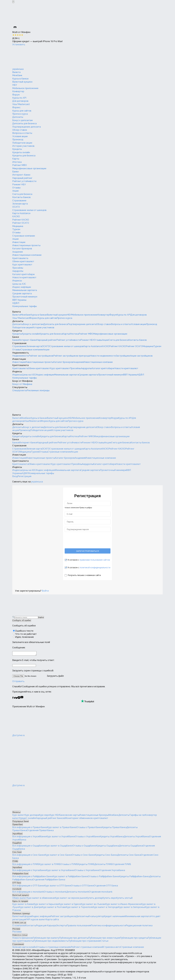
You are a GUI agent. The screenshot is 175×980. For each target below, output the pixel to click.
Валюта (16, 72)
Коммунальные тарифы (25, 306)
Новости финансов (22, 939)
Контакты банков (21, 197)
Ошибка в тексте (24, 631)
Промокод (18, 140)
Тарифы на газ (137, 816)
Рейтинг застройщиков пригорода (72, 356)
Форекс (16, 107)
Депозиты (18, 117)
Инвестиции (19, 242)
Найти (41, 617)
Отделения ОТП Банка (106, 886)
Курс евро (44, 816)
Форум (16, 95)
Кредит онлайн (27, 819)
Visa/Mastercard (21, 104)
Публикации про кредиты (134, 939)
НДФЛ (16, 303)
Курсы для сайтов (22, 111)
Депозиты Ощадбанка (131, 846)
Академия (17, 252)
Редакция (42, 926)
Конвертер (18, 91)
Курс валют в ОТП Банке (58, 886)
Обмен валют (20, 899)
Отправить (18, 682)
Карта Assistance (21, 213)
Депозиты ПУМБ (103, 865)
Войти (45, 591)
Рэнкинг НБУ (19, 184)
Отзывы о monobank (55, 893)
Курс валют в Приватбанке (62, 828)
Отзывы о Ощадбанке (84, 846)
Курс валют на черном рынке (71, 899)
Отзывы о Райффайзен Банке (104, 877)
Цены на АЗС (19, 284)
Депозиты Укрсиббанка (137, 837)
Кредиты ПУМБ (86, 865)
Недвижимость (21, 353)
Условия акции (20, 136)
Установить (19, 44)
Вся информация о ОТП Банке (28, 886)
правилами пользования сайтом (95, 560)
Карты (16, 159)
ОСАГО (16, 207)
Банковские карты (69, 816)
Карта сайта (52, 920)
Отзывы (16, 188)
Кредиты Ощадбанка (108, 846)
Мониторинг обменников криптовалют (86, 819)
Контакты (31, 926)
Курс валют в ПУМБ (50, 865)
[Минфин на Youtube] (22, 699)
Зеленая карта (20, 204)
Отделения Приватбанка (40, 831)
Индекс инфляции (22, 287)
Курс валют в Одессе (70, 905)
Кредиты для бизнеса (24, 156)
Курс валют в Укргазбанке (60, 871)
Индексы (17, 281)
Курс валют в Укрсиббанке (61, 837)
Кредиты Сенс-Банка (106, 856)
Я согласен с (89, 560)
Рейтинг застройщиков (41, 356)
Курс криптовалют (22, 265)
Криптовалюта (20, 258)
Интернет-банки (21, 175)
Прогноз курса (20, 114)
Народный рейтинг (22, 178)
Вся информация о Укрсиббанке (29, 837)
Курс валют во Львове (93, 905)
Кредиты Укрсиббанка (112, 837)
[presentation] (87, 540)
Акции (15, 191)
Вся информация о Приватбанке (30, 828)
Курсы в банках (20, 79)
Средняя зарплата (22, 294)
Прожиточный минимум (25, 297)
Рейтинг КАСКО (21, 220)
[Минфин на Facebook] (13, 699)
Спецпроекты (20, 387)
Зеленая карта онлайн (24, 948)
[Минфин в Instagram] (19, 699)
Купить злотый (124, 899)
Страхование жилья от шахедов (29, 210)
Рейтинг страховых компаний (87, 948)
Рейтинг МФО (20, 165)
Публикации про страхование (84, 942)
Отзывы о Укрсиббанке (87, 837)
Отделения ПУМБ (122, 865)
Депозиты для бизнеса (24, 123)
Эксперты (61, 926)
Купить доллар (94, 899)
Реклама (17, 932)
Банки (15, 172)
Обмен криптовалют (23, 261)
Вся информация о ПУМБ (26, 865)
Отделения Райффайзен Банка (49, 880)
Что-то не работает (26, 634)
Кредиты (17, 149)
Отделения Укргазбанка (112, 871)
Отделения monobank (101, 893)
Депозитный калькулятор (90, 917)
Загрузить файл (38, 677)
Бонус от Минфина (22, 381)
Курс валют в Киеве (23, 905)
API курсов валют (36, 920)
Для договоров (20, 101)
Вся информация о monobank (28, 893)
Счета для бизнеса (22, 194)
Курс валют (18, 816)
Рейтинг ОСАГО (21, 223)
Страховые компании (24, 236)
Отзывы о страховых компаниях (54, 948)
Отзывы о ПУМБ (69, 865)
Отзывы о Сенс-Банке (83, 856)
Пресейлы (18, 268)
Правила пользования (79, 926)
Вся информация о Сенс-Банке (29, 856)
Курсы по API (19, 98)
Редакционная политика (139, 926)
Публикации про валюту (46, 939)
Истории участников (23, 146)
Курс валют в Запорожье (132, 908)
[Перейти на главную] (33, 57)
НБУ (15, 85)
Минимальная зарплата (25, 290)
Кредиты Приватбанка (114, 828)
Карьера (52, 926)
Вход (15, 476)
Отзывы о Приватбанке (89, 828)
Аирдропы (18, 271)
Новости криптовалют (24, 277)
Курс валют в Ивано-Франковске (123, 905)
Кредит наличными (114, 917)
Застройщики (123, 356)
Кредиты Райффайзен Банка (134, 877)
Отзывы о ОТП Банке (82, 886)
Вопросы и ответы (22, 133)
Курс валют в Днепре (30, 908)
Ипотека (17, 162)
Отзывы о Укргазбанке (87, 871)
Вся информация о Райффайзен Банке (33, 877)
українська (18, 69)
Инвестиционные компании (27, 255)
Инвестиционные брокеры (94, 816)
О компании (19, 926)
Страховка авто (112, 948)
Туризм (16, 229)
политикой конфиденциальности (95, 567)
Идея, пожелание (24, 637)
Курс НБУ (54, 816)
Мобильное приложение (25, 88)
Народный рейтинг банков (50, 819)
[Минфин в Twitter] (17, 699)
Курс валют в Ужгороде (106, 908)
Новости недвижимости (103, 356)
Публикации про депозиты (74, 939)
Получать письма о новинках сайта (84, 575)
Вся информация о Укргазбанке (29, 871)
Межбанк (17, 75)
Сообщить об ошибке (22, 620)
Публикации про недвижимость (51, 942)
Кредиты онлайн (21, 152)
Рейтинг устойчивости (24, 181)
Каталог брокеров (22, 249)
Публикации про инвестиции (104, 939)
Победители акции (22, 143)
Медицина (18, 226)
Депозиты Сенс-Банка (129, 856)
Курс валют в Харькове (46, 905)
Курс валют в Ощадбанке (59, 846)
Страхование (19, 201)
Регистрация (24, 476)
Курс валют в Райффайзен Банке (70, 877)
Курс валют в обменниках (41, 899)
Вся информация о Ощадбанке (29, 846)
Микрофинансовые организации (29, 168)
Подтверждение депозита (27, 127)
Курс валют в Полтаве (54, 908)
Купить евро (109, 899)
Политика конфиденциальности (108, 926)
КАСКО (16, 216)
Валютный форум (22, 917)
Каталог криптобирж (24, 274)
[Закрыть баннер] (13, 2)
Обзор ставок (20, 130)
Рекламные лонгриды (38, 390)
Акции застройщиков (141, 356)
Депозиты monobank (78, 893)
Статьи (104, 942)
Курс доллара (32, 816)
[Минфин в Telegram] (14, 699)
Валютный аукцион (22, 82)
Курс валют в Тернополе (79, 908)
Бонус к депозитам (22, 120)
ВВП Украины (19, 300)
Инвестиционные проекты (26, 245)
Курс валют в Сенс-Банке (58, 856)
